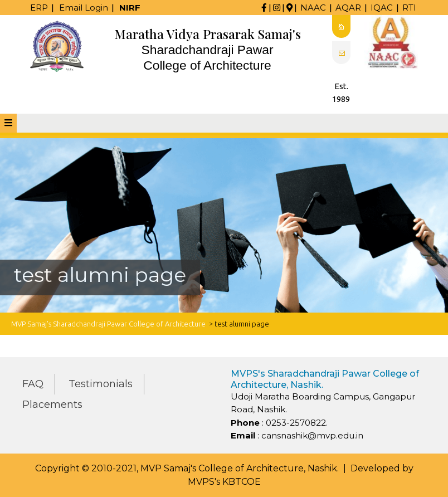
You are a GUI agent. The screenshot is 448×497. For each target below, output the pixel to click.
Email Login (84, 8)
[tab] (8, 123)
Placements (52, 405)
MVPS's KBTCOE (224, 482)
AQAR (348, 8)
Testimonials (101, 384)
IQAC (382, 8)
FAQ (33, 384)
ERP (39, 8)
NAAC (313, 8)
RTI (409, 8)
